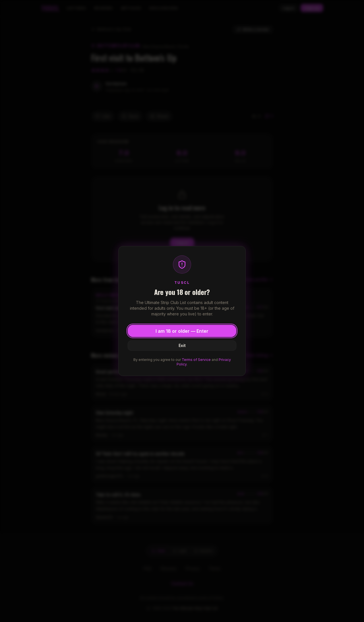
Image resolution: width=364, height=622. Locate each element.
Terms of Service (196, 360)
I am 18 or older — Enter (182, 331)
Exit (182, 345)
